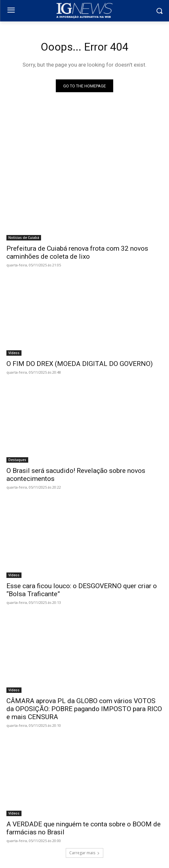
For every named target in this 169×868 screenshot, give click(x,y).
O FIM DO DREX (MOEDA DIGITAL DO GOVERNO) (80, 364)
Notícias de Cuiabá (24, 238)
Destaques (17, 460)
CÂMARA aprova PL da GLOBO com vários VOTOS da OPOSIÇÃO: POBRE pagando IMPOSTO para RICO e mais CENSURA (84, 709)
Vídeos (14, 353)
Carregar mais (84, 853)
